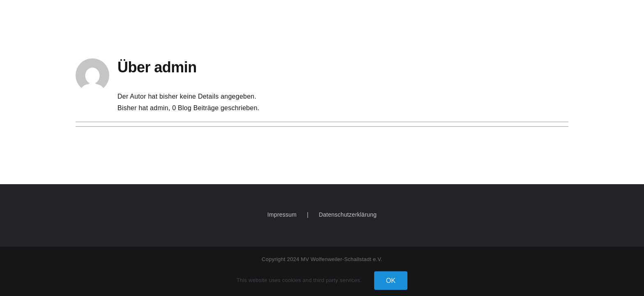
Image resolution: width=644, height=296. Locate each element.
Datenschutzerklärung (348, 215)
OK (391, 281)
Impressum (282, 215)
